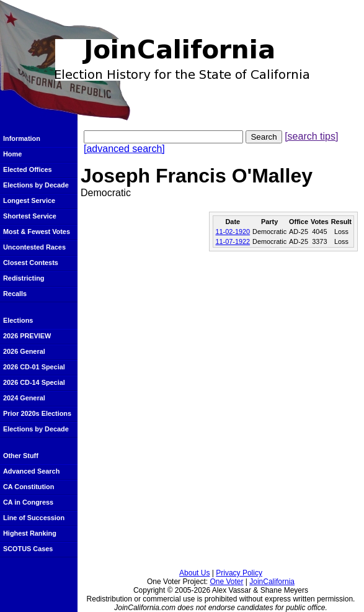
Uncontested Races (34, 247)
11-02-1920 (233, 232)
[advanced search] (124, 149)
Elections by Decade (36, 185)
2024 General (24, 398)
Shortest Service (30, 216)
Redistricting (24, 278)
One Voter (226, 582)
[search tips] (311, 136)
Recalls (15, 294)
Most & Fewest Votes (37, 232)
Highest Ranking (30, 533)
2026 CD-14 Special (34, 382)
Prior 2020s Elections (37, 413)
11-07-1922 (233, 241)
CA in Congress (28, 502)
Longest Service (29, 200)
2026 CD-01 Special (34, 367)
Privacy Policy (239, 573)
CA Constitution (29, 487)
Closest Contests (31, 263)
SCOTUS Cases (28, 549)
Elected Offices (28, 169)
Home (12, 154)
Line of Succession (34, 518)
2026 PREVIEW (27, 336)
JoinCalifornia (272, 582)
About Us (194, 573)
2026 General (24, 351)
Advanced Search (31, 471)
